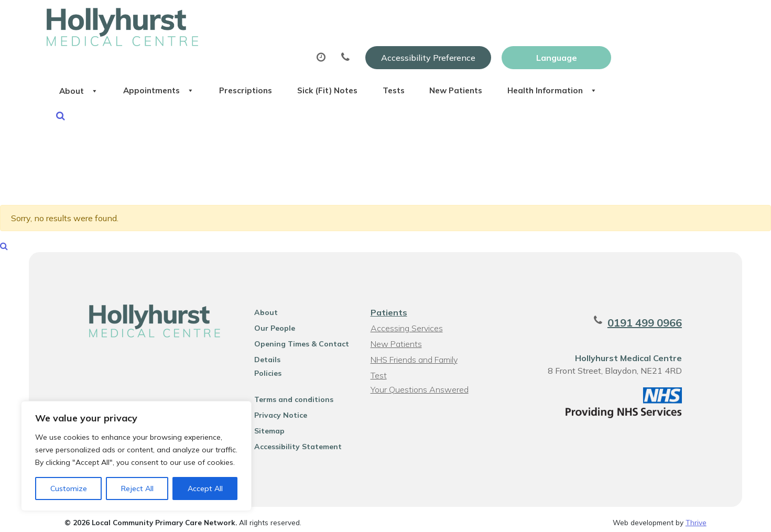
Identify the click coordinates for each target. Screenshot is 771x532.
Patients (388, 306)
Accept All (205, 488)
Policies (265, 367)
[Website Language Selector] (670, 19)
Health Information (222, 89)
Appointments (285, 52)
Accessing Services (406, 322)
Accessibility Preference (541, 19)
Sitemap (267, 425)
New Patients (622, 52)
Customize (69, 488)
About (196, 52)
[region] (136, 456)
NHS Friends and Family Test (414, 355)
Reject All (137, 488)
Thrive (696, 516)
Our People (272, 322)
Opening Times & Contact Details (299, 339)
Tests (550, 52)
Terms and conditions (291, 393)
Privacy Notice (278, 409)
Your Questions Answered (419, 383)
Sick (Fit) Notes (474, 52)
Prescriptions (382, 52)
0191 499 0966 (651, 316)
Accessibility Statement (295, 440)
